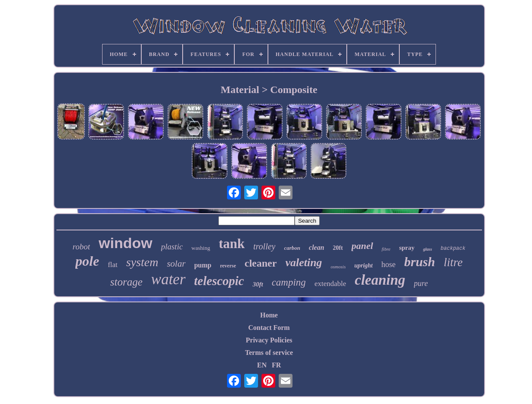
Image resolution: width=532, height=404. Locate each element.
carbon (292, 248)
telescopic (219, 281)
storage (126, 282)
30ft (258, 284)
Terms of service (269, 353)
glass (428, 249)
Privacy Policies (269, 340)
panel (362, 246)
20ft (338, 248)
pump (203, 265)
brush (420, 262)
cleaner (261, 263)
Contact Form (269, 328)
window (126, 243)
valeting (303, 263)
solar (176, 264)
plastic (172, 247)
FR (276, 365)
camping (289, 282)
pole (87, 261)
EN (262, 365)
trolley (264, 246)
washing (201, 248)
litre (453, 262)
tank (232, 244)
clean (317, 247)
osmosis (338, 267)
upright (363, 266)
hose (388, 264)
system (142, 262)
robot (81, 247)
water (168, 279)
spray (407, 248)
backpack (453, 249)
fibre (386, 249)
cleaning (380, 280)
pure (421, 283)
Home (269, 315)
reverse (228, 266)
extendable (330, 284)
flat (113, 265)
